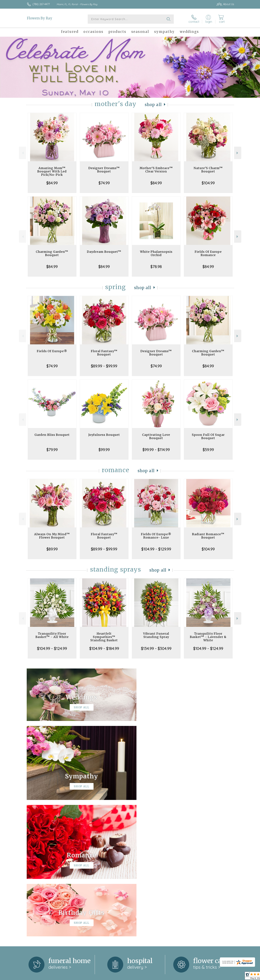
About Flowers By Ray (42, 856)
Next (238, 153)
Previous (22, 153)
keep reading (147, 862)
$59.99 (208, 450)
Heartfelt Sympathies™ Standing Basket (104, 637)
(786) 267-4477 (41, 4)
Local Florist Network (205, 977)
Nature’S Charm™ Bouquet (208, 170)
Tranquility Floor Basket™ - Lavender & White (208, 637)
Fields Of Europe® (52, 351)
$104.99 (208, 183)
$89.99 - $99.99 (104, 366)
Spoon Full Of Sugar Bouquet (208, 436)
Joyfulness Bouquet (104, 435)
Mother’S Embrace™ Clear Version (156, 170)
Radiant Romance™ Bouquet (208, 536)
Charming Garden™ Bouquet (52, 253)
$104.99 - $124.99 (52, 648)
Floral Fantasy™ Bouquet (104, 353)
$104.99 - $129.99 (156, 549)
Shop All (153, 105)
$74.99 (104, 183)
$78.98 (156, 267)
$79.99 (52, 450)
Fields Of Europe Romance (208, 253)
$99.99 (104, 450)
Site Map (225, 977)
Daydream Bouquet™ (104, 252)
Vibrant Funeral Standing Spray (156, 635)
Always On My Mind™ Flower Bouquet (52, 536)
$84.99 (52, 183)
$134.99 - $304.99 (156, 648)
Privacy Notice (181, 977)
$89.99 (52, 549)
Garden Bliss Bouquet (52, 435)
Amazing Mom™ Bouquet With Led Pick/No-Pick (52, 171)
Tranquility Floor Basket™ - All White (52, 635)
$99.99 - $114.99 (156, 450)
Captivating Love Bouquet (156, 436)
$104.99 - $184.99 (104, 648)
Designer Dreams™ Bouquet (104, 170)
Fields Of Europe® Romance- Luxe (156, 536)
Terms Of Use (162, 977)
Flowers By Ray (40, 18)
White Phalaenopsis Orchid (156, 253)
